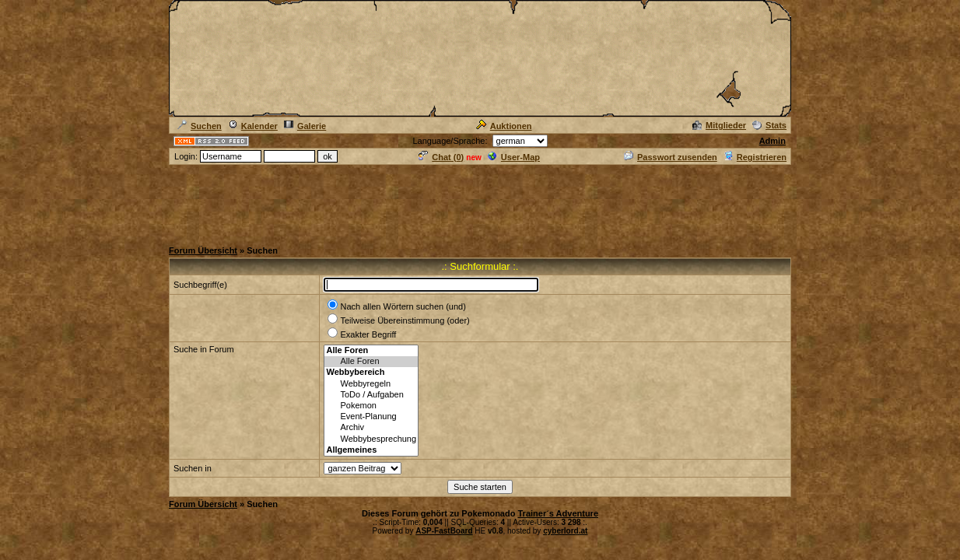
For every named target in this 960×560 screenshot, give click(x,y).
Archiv (371, 428)
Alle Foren (371, 362)
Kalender (253, 126)
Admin (773, 141)
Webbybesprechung (371, 439)
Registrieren (755, 157)
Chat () (441, 157)
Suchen (200, 126)
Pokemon (371, 406)
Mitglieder (719, 125)
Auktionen (504, 126)
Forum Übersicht (203, 250)
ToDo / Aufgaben (371, 395)
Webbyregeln (371, 384)
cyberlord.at (565, 531)
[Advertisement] (480, 201)
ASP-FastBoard (444, 531)
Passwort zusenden (671, 157)
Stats (769, 125)
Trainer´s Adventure (558, 513)
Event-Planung (371, 417)
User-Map (514, 157)
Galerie (305, 126)
